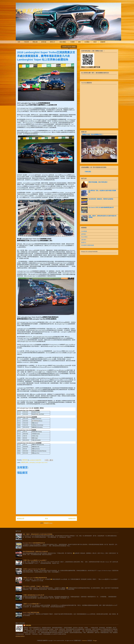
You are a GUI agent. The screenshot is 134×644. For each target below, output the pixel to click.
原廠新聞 (103, 42)
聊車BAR (53, 42)
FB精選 (72, 42)
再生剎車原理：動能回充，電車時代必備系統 (101, 199)
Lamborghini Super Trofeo (41, 462)
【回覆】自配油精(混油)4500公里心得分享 (33, 595)
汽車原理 (26, 42)
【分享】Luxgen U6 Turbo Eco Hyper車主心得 (34, 569)
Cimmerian (84, 641)
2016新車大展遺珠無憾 (88, 245)
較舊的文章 (72, 519)
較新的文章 (21, 519)
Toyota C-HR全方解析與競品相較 (31, 612)
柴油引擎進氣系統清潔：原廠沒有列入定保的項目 (35, 552)
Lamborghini (32, 462)
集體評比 (84, 242)
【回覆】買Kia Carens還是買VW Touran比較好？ (35, 560)
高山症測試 (84, 237)
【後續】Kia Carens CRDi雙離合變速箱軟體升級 (35, 578)
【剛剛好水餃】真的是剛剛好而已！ (92, 134)
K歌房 (95, 42)
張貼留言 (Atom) (48, 523)
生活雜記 (87, 42)
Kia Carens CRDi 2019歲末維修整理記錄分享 (101, 207)
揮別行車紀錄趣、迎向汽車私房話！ (98, 182)
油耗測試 (84, 240)
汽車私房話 (29, 11)
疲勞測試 (84, 234)
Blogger (95, 641)
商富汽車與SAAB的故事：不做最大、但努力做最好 (36, 586)
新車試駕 (44, 42)
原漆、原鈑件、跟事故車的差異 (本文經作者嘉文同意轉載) (38, 534)
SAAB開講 (84, 231)
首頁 (19, 42)
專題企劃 (35, 42)
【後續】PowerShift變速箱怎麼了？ (32, 604)
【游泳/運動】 (63, 42)
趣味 (79, 42)
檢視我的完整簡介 (20, 636)
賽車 (27, 462)
